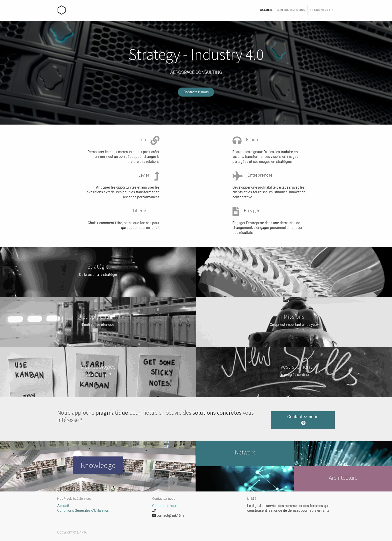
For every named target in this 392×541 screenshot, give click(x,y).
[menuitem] (266, 10)
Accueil (63, 506)
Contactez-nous (196, 92)
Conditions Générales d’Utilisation (83, 511)
